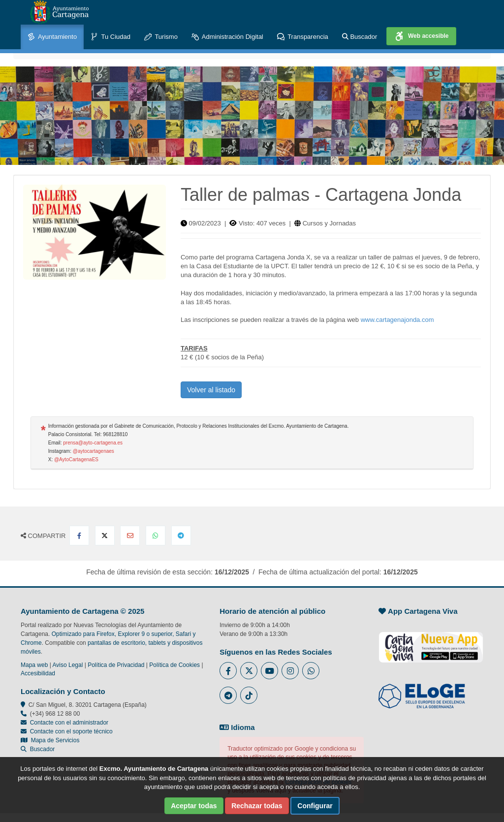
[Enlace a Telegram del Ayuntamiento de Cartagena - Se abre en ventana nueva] (228, 695)
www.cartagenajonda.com (397, 320)
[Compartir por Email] (130, 536)
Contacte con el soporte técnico (71, 731)
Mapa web (34, 665)
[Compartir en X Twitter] (105, 536)
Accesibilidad (38, 673)
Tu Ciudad (110, 37)
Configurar (315, 806)
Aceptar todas (194, 806)
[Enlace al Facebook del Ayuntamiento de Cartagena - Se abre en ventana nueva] (228, 671)
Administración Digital (227, 37)
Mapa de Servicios (50, 740)
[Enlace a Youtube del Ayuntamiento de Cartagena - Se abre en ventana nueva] (269, 671)
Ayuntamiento (52, 37)
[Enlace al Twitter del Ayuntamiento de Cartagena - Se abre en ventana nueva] (249, 671)
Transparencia (303, 37)
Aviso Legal (68, 665)
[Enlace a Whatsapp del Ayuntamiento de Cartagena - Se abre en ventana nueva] (311, 671)
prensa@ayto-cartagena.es (93, 443)
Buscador (360, 37)
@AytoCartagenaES (76, 459)
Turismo (161, 37)
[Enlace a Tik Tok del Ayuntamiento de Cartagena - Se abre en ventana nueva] (249, 695)
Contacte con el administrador (69, 723)
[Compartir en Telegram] (181, 536)
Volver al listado (211, 390)
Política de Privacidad (116, 665)
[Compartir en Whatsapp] (156, 536)
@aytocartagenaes (94, 451)
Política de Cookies (174, 665)
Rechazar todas (257, 806)
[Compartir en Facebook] (79, 536)
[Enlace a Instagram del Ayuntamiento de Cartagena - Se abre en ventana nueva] (290, 671)
